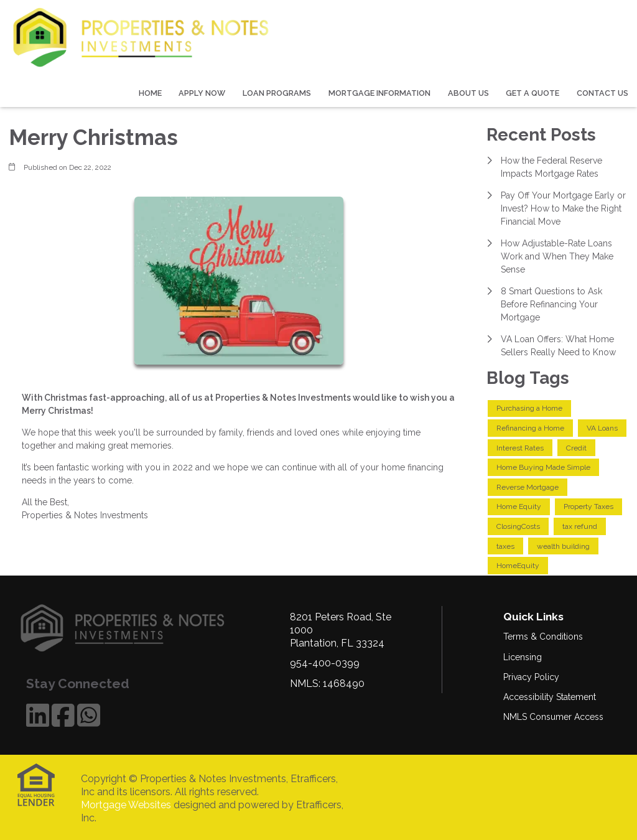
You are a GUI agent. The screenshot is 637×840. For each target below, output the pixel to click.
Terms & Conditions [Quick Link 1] (543, 637)
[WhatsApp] (89, 715)
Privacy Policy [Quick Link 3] (531, 677)
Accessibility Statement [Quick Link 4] (550, 697)
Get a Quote (532, 93)
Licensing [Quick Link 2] (523, 657)
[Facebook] (63, 715)
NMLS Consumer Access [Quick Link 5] (553, 717)
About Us (468, 93)
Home (150, 93)
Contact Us (602, 93)
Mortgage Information (379, 93)
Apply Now (202, 93)
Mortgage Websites (126, 805)
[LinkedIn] (38, 715)
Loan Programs (277, 93)
